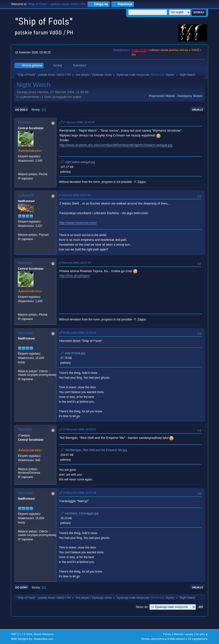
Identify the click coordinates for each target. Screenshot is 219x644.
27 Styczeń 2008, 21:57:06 (75, 195)
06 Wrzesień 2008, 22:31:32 (79, 333)
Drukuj (198, 110)
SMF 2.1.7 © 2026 (21, 634)
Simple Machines (44, 634)
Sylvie (170, 75)
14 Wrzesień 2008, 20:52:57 (79, 429)
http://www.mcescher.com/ (78, 223)
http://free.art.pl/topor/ (75, 276)
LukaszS (26, 195)
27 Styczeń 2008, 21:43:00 (79, 122)
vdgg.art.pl (139, 50)
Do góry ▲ (202, 634)
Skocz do (142, 607)
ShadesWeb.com (43, 639)
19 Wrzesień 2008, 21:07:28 (79, 493)
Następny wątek (190, 96)
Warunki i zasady (184, 634)
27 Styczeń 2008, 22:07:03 (75, 263)
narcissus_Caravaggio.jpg (79, 513)
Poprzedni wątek (162, 96)
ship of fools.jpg (73, 353)
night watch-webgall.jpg (78, 162)
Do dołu (21, 110)
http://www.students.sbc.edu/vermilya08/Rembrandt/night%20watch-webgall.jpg (116, 145)
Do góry (21, 587)
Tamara (25, 430)
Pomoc (167, 634)
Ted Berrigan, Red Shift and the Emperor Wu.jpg (93, 450)
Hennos (25, 122)
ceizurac (25, 333)
